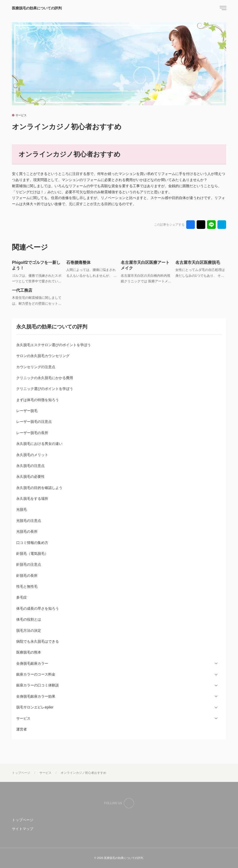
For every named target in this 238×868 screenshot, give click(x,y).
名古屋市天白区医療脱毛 (198, 262)
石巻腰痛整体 (78, 262)
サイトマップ (23, 829)
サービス (21, 115)
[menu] (223, 8)
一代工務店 (22, 290)
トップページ (23, 820)
